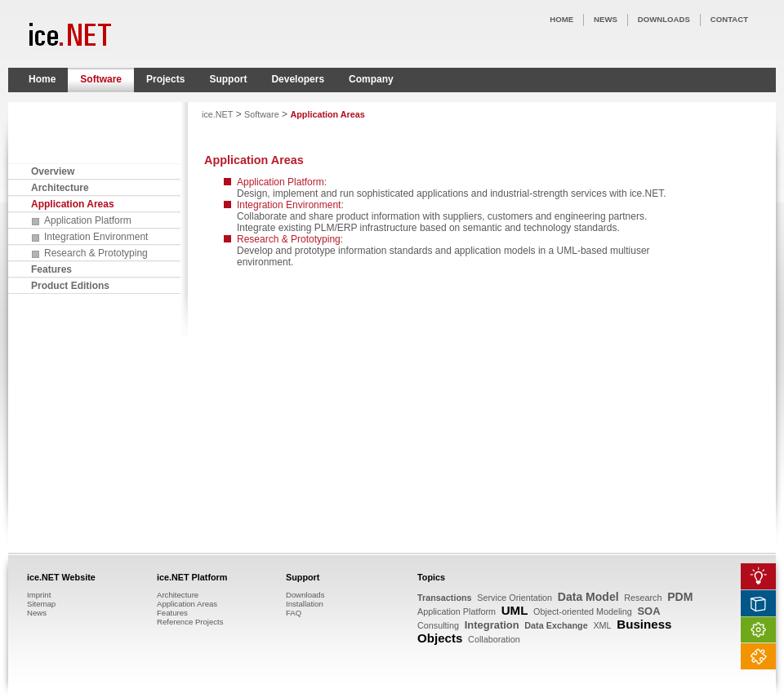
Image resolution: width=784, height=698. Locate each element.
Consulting (438, 625)
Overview (53, 171)
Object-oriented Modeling (583, 611)
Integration (492, 625)
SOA (648, 611)
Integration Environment (96, 237)
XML (602, 625)
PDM (680, 597)
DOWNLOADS (664, 19)
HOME (561, 19)
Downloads (305, 595)
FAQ (294, 613)
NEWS (606, 19)
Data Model (588, 597)
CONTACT (729, 19)
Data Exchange (556, 625)
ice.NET (217, 114)
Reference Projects (190, 622)
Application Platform (88, 220)
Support (228, 79)
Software (101, 79)
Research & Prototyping (96, 253)
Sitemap (41, 604)
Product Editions (70, 286)
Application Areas (73, 204)
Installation (305, 604)
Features (51, 269)
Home (42, 79)
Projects (165, 79)
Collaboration (494, 639)
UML (515, 610)
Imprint (39, 595)
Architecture (60, 188)
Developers (298, 79)
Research (643, 598)
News (37, 613)
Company (371, 79)
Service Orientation (514, 598)
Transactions (445, 598)
